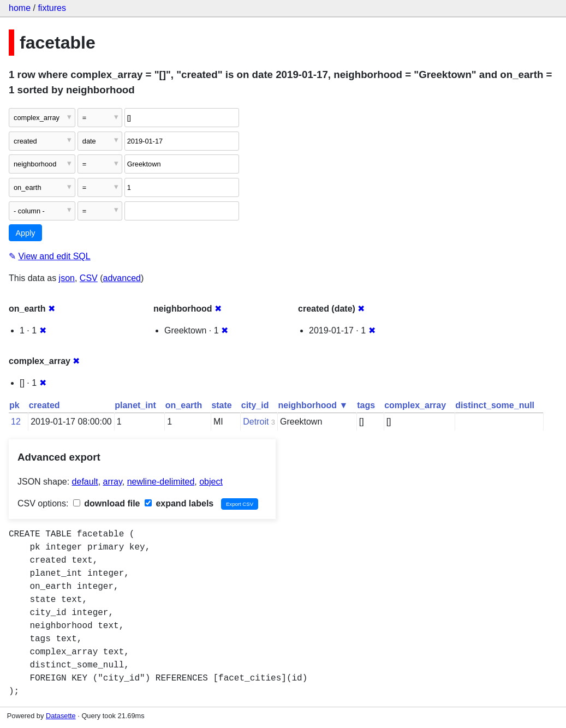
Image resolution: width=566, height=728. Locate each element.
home (20, 8)
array (113, 482)
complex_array (415, 405)
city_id (255, 405)
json (67, 278)
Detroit (256, 422)
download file (107, 503)
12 (16, 422)
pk (14, 405)
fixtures (52, 8)
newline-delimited (161, 482)
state (221, 405)
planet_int (135, 405)
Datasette (61, 716)
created (44, 405)
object (211, 482)
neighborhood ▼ (313, 405)
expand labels (179, 503)
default (85, 482)
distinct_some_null (495, 405)
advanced (122, 278)
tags (366, 405)
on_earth (184, 405)
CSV (89, 278)
